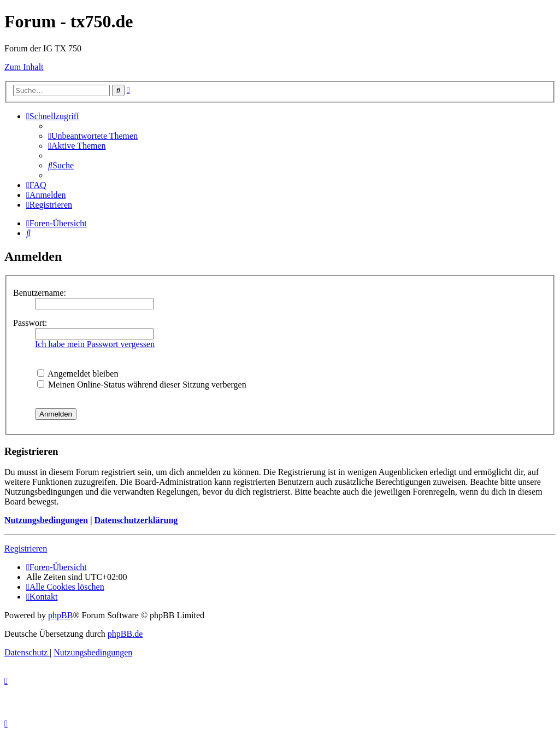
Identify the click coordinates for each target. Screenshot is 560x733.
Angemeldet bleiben (78, 374)
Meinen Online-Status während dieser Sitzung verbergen (142, 385)
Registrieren (26, 549)
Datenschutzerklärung (136, 520)
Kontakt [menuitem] (42, 597)
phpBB (60, 615)
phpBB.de (125, 634)
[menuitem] (93, 136)
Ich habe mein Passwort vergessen (95, 344)
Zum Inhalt (24, 67)
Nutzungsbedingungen (46, 520)
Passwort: (30, 323)
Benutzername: (40, 293)
